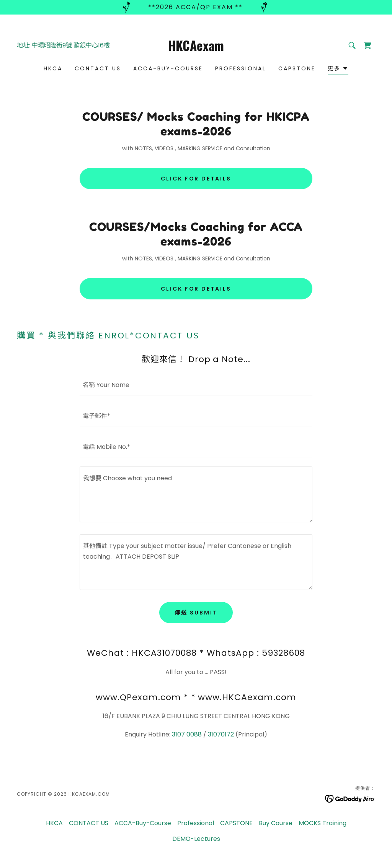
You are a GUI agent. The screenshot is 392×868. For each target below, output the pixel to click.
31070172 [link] (221, 734)
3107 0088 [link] (187, 734)
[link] (196, 49)
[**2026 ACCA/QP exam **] (196, 7)
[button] (338, 69)
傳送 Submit (196, 613)
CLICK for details (196, 179)
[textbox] (196, 384)
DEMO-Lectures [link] (196, 839)
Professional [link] (241, 68)
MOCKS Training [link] (323, 823)
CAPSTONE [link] (297, 68)
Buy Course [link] (276, 823)
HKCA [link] (53, 68)
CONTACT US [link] (98, 68)
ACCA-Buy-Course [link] (168, 68)
